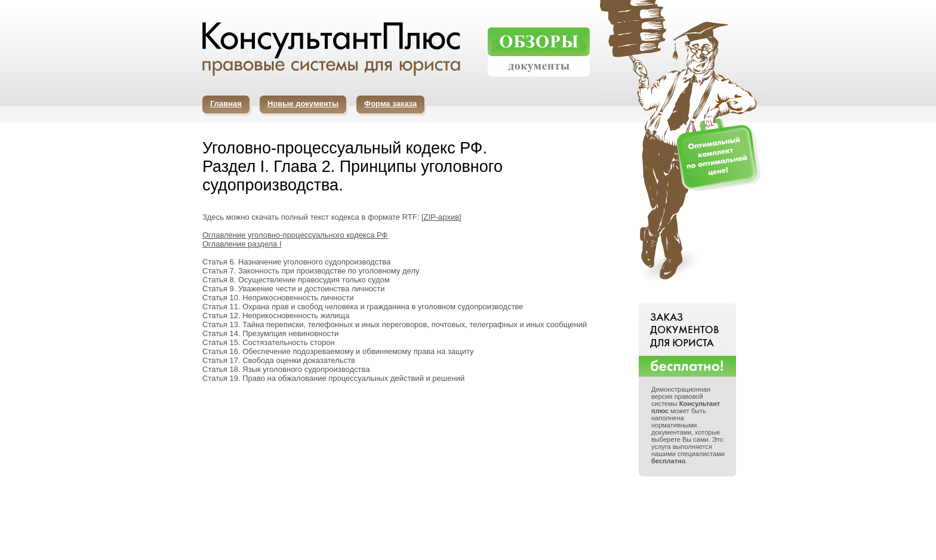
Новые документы (303, 104)
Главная (226, 104)
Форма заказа (390, 104)
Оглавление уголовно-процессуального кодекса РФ (295, 235)
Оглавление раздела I (242, 244)
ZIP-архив (442, 217)
